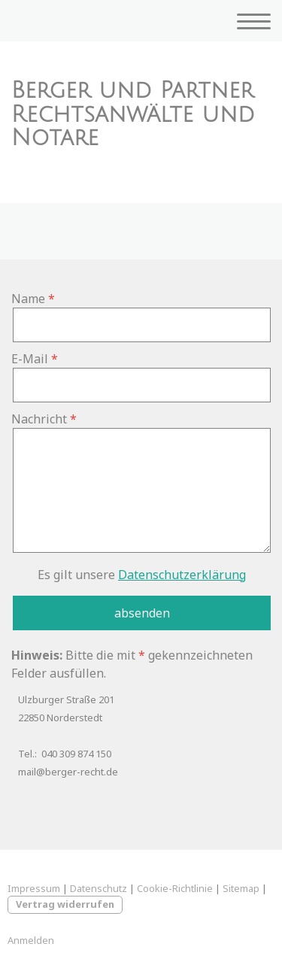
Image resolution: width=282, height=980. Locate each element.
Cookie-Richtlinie (175, 888)
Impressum (34, 888)
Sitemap (241, 888)
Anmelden (31, 940)
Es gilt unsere (142, 575)
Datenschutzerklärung (182, 575)
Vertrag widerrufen (65, 904)
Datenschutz (99, 888)
